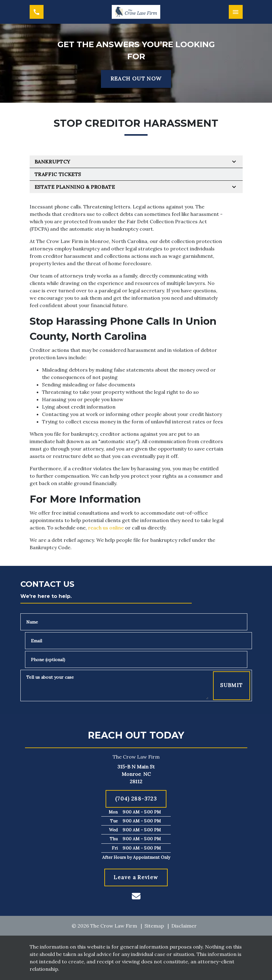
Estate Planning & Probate (75, 187)
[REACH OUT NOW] (136, 79)
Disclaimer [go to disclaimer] (184, 926)
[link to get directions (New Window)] (136, 774)
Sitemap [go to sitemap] (154, 926)
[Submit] (231, 686)
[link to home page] (136, 12)
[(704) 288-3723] (136, 799)
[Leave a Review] (136, 878)
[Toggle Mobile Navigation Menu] (236, 12)
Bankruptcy (52, 162)
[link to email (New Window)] (136, 896)
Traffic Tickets (58, 174)
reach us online (106, 528)
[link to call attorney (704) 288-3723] (37, 12)
